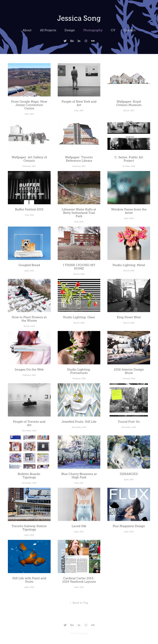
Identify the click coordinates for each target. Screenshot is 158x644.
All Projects (48, 30)
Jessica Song (79, 18)
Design (70, 30)
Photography (93, 30)
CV (113, 30)
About (27, 30)
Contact (130, 30)
